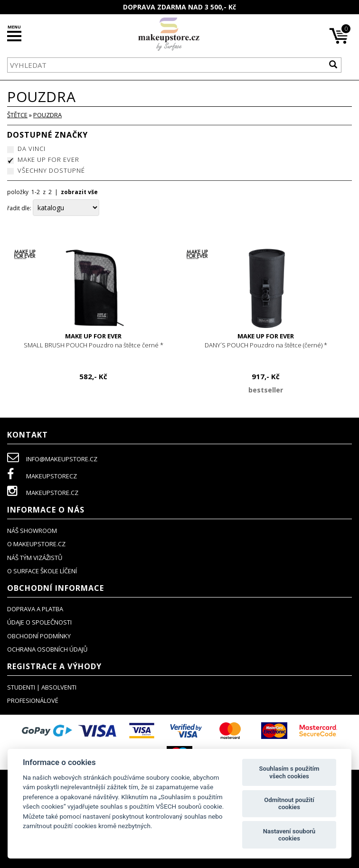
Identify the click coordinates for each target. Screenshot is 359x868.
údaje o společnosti (39, 622)
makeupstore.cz (43, 493)
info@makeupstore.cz (52, 459)
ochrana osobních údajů (47, 649)
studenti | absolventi (42, 687)
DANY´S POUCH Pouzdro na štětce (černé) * (266, 341)
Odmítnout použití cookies (289, 804)
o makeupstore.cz (36, 544)
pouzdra (47, 115)
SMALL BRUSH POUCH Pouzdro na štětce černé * (93, 341)
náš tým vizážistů (35, 558)
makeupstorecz (42, 476)
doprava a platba (35, 609)
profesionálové (33, 700)
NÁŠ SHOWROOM (32, 531)
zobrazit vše (79, 192)
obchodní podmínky (39, 636)
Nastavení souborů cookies (289, 835)
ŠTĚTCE (17, 115)
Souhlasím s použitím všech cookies (289, 772)
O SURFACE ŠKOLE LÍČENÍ (42, 571)
